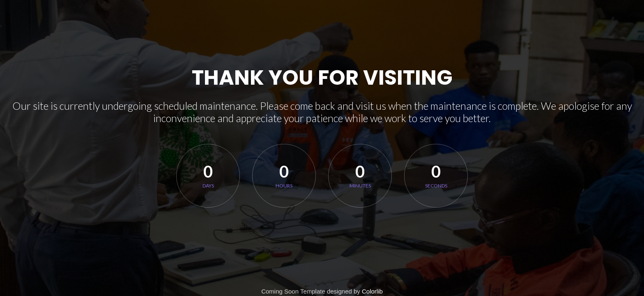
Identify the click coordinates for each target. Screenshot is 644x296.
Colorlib (372, 291)
